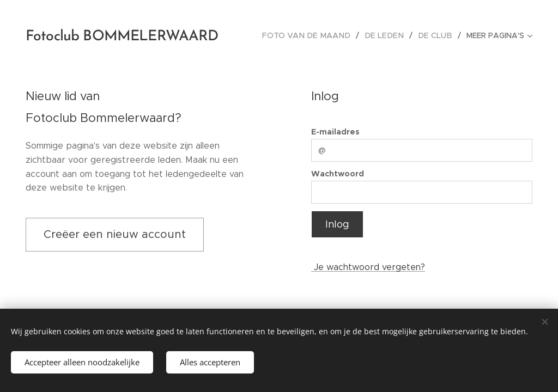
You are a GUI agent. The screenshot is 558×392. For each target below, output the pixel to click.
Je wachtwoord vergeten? (368, 267)
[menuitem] (317, 35)
